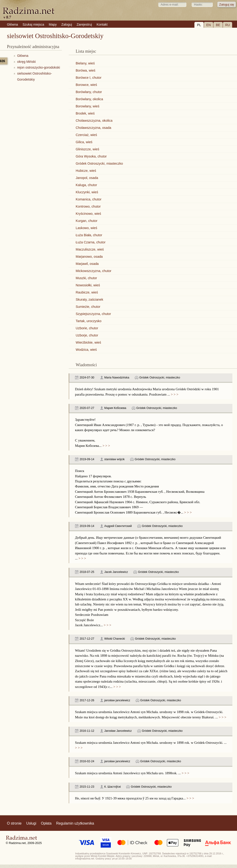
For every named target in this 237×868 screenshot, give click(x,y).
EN (208, 25)
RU (228, 25)
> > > (174, 394)
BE (218, 25)
